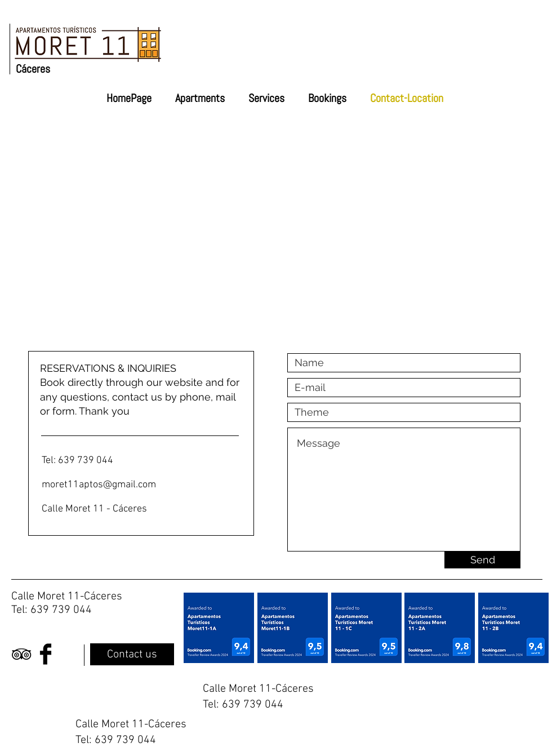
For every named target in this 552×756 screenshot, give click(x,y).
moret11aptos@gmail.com (99, 485)
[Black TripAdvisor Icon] (21, 654)
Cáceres (33, 69)
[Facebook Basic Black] (46, 654)
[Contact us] (132, 654)
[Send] (482, 560)
